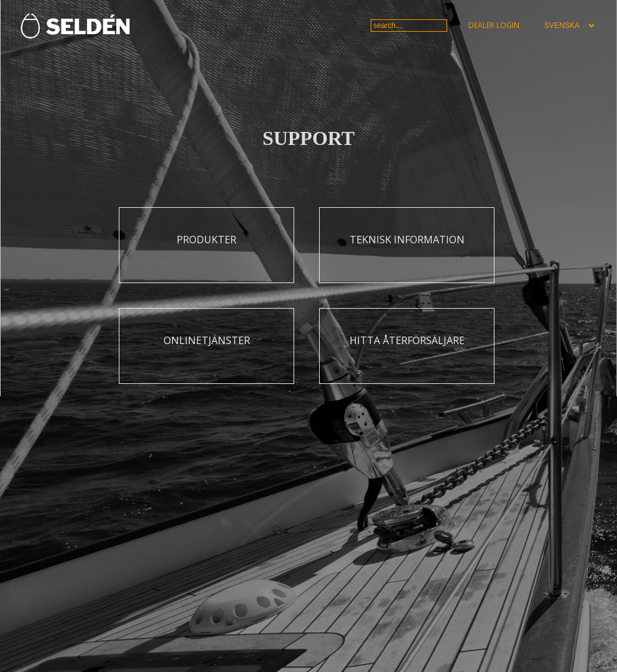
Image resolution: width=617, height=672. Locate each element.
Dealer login (494, 25)
